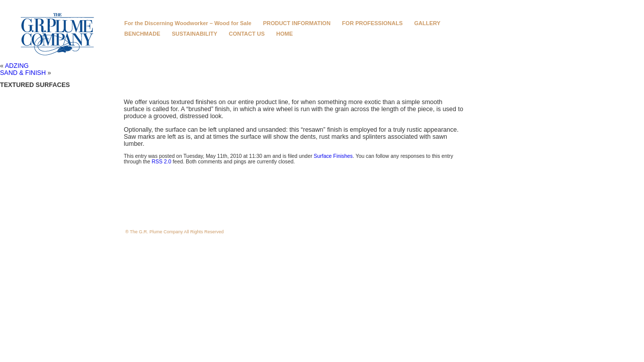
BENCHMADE (142, 34)
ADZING (17, 66)
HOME (285, 34)
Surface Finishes (334, 156)
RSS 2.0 (162, 162)
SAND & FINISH (23, 73)
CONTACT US (247, 34)
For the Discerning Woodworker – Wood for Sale (188, 23)
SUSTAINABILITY (195, 34)
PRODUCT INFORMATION (297, 23)
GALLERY (427, 23)
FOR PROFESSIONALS (372, 23)
